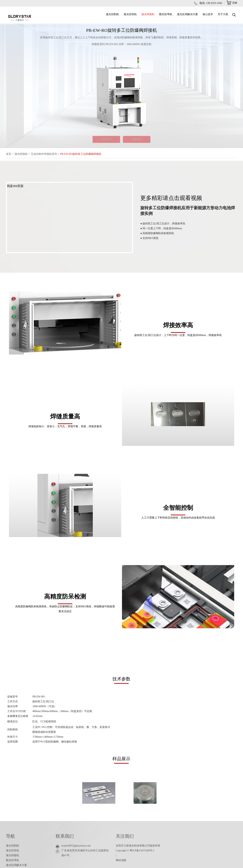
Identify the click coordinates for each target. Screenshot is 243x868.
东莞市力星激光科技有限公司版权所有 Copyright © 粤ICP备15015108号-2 (138, 850)
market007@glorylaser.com (76, 848)
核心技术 (208, 14)
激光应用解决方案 (187, 14)
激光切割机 (112, 14)
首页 (9, 156)
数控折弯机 (166, 14)
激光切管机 (130, 14)
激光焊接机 (148, 14)
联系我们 (65, 838)
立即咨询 (102, 141)
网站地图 (121, 862)
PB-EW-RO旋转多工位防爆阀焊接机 (90, 156)
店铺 (232, 3)
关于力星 (223, 14)
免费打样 (141, 141)
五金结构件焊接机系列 (48, 156)
